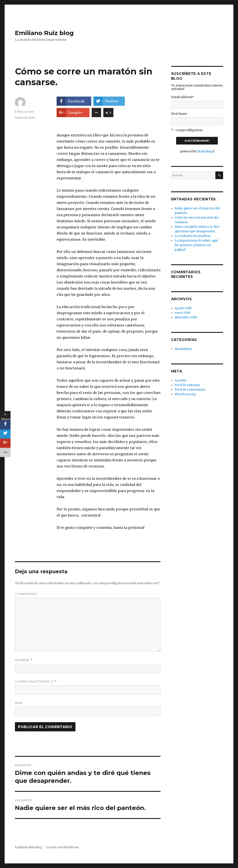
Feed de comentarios (190, 390)
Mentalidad (183, 349)
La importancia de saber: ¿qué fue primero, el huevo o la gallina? (196, 245)
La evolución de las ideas (193, 236)
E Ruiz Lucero (24, 111)
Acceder (181, 380)
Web (19, 703)
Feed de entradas (187, 385)
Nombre (24, 660)
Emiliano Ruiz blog (44, 33)
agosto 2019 (183, 308)
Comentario (26, 594)
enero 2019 (182, 313)
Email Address (183, 97)
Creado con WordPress (62, 847)
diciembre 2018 (186, 317)
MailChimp (206, 151)
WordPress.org (185, 394)
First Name (179, 114)
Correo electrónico (36, 682)
